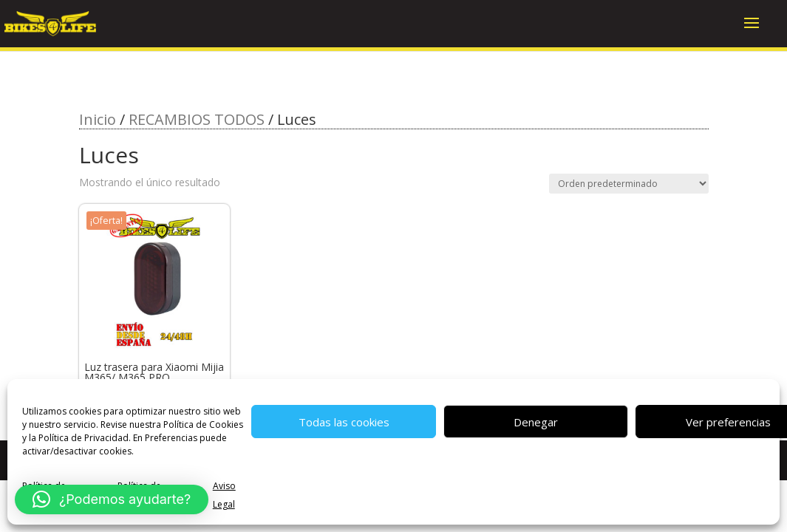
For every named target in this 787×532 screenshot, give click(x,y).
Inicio (98, 119)
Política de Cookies (203, 424)
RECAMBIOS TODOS (197, 119)
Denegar (536, 422)
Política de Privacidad (84, 438)
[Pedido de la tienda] (629, 184)
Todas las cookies (344, 422)
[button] (112, 499)
